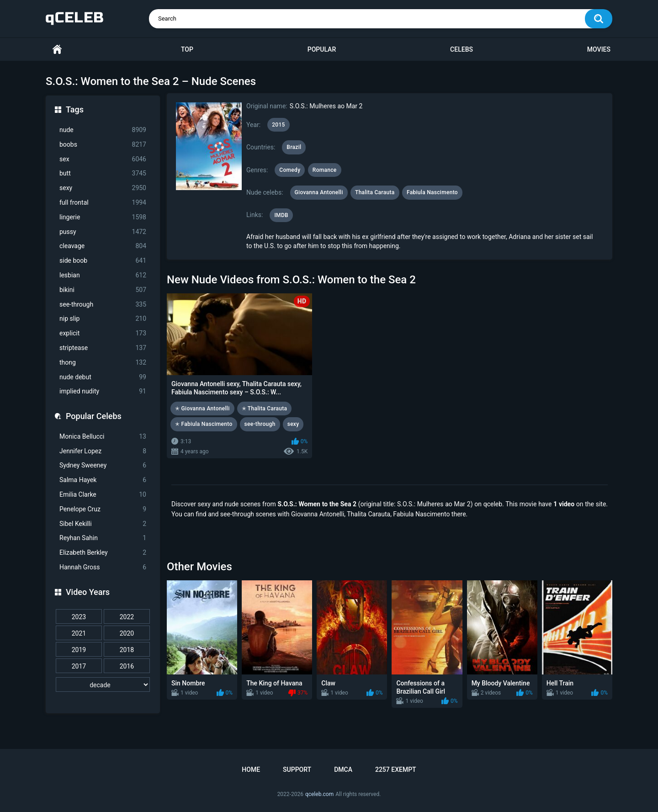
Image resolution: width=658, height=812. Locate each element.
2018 (127, 650)
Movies (599, 49)
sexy (103, 188)
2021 (79, 633)
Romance (325, 170)
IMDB (281, 215)
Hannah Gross (103, 567)
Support (297, 770)
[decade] (103, 685)
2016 (127, 666)
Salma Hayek (103, 480)
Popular (322, 49)
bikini (103, 290)
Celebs (462, 49)
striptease (103, 348)
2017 (79, 666)
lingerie (103, 217)
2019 (79, 650)
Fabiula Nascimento (432, 192)
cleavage (103, 246)
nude (103, 130)
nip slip (103, 319)
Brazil (294, 147)
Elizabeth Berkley (103, 553)
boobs (103, 145)
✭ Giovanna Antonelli (202, 409)
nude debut (103, 377)
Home (57, 50)
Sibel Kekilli (103, 524)
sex (103, 159)
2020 (127, 633)
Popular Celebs (94, 416)
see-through (103, 305)
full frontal (103, 203)
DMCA (343, 770)
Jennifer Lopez (103, 451)
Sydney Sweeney (103, 465)
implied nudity (103, 391)
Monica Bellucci (103, 437)
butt (103, 173)
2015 (278, 125)
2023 (79, 617)
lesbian (103, 275)
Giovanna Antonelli (319, 192)
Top (187, 49)
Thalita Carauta (375, 192)
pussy (103, 232)
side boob (103, 261)
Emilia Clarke (103, 495)
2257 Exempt (396, 770)
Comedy (290, 170)
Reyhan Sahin (103, 538)
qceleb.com (319, 794)
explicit (103, 333)
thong (103, 363)
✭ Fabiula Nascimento (204, 424)
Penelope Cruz (103, 509)
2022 (127, 617)
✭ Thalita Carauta (265, 409)
